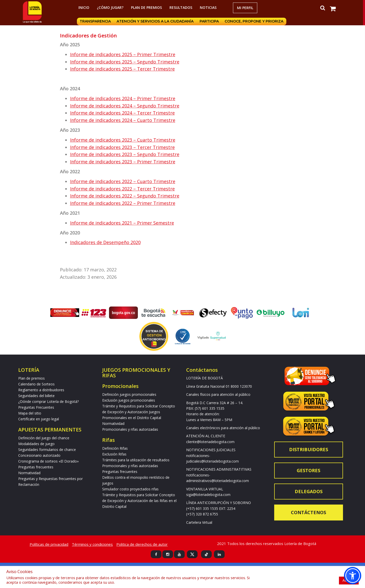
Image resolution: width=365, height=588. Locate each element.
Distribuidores (309, 449)
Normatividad (29, 473)
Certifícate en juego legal (39, 419)
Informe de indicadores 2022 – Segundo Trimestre (125, 196)
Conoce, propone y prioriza (256, 21)
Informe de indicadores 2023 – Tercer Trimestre (122, 147)
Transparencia (95, 21)
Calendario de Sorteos (36, 384)
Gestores (308, 470)
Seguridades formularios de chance (47, 450)
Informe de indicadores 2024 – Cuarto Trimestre (123, 120)
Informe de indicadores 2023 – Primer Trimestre (123, 162)
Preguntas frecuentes (36, 467)
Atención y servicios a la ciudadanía (156, 21)
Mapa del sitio (30, 413)
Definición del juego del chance (44, 438)
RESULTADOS (182, 7)
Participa (210, 21)
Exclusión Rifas (114, 454)
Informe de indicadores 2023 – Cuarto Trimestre (123, 140)
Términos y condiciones (92, 544)
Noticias (209, 7)
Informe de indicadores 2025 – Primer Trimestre (123, 54)
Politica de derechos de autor (142, 544)
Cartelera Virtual (199, 522)
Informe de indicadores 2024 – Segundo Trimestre (125, 106)
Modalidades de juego (36, 444)
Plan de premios (147, 7)
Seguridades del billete (36, 396)
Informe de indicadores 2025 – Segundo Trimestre (125, 62)
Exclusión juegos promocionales (129, 400)
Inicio (85, 7)
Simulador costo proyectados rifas (130, 489)
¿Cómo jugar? (111, 7)
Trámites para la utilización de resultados (136, 460)
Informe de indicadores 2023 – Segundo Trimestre (125, 154)
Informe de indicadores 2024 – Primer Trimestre (123, 98)
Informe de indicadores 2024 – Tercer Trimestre (122, 113)
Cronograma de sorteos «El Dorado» (48, 461)
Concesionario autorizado (39, 455)
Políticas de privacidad (49, 544)
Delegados (309, 491)
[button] (353, 576)
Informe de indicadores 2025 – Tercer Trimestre (122, 69)
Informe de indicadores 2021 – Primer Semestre (122, 223)
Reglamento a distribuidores (41, 390)
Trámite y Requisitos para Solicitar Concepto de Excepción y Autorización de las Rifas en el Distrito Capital (139, 501)
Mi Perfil (246, 8)
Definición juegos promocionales (129, 394)
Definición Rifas (115, 448)
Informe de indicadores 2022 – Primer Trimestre (123, 203)
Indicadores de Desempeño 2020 (105, 242)
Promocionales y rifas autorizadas (130, 429)
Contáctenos (308, 512)
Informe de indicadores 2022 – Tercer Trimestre (122, 189)
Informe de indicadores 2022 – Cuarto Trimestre (123, 181)
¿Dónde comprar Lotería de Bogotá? (48, 401)
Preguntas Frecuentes (36, 407)
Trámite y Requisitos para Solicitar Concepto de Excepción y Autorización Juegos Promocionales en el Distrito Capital (139, 412)
